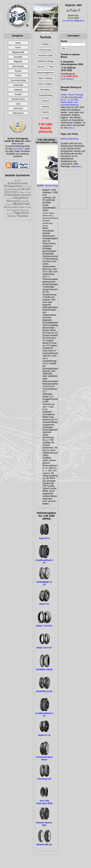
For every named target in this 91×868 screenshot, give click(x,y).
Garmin (26, 195)
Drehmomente (45, 50)
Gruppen (10, 198)
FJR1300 (25, 189)
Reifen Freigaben (45, 84)
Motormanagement (45, 73)
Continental (27, 187)
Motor (52, 67)
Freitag (21, 192)
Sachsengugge (13, 210)
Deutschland (12, 189)
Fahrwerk (41, 67)
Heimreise (13, 201)
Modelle (46, 44)
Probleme (45, 101)
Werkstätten (45, 89)
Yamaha (22, 216)
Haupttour (21, 198)
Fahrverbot (11, 192)
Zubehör (45, 112)
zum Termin (67, 79)
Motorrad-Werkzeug (69, 139)
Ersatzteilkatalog (45, 95)
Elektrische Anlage (45, 61)
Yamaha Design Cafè (54, 186)
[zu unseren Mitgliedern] (73, 21)
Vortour (11, 216)
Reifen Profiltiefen (45, 78)
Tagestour (21, 213)
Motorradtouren (14, 207)
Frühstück (12, 195)
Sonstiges (45, 118)
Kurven (25, 201)
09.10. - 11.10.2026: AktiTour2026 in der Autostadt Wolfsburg (70, 102)
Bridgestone (13, 186)
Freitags (28, 192)
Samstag (24, 210)
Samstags (9, 213)
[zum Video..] (19, 149)
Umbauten (46, 106)
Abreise (18, 181)
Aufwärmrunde (18, 183)
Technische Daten (46, 55)
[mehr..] (71, 128)
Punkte (28, 207)
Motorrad (21, 204)
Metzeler (9, 205)
